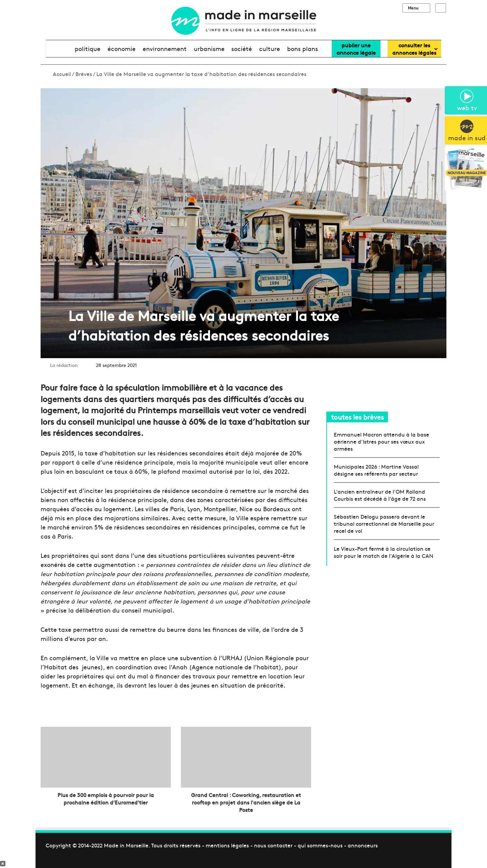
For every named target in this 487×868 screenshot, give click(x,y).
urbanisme (209, 48)
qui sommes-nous (320, 845)
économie (122, 48)
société (242, 48)
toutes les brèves (357, 417)
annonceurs (363, 845)
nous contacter (273, 845)
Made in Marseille (126, 845)
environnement (165, 48)
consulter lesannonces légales (414, 49)
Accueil (59, 74)
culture (270, 48)
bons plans (303, 48)
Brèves (84, 74)
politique (88, 48)
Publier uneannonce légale (356, 49)
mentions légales (227, 845)
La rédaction (64, 365)
